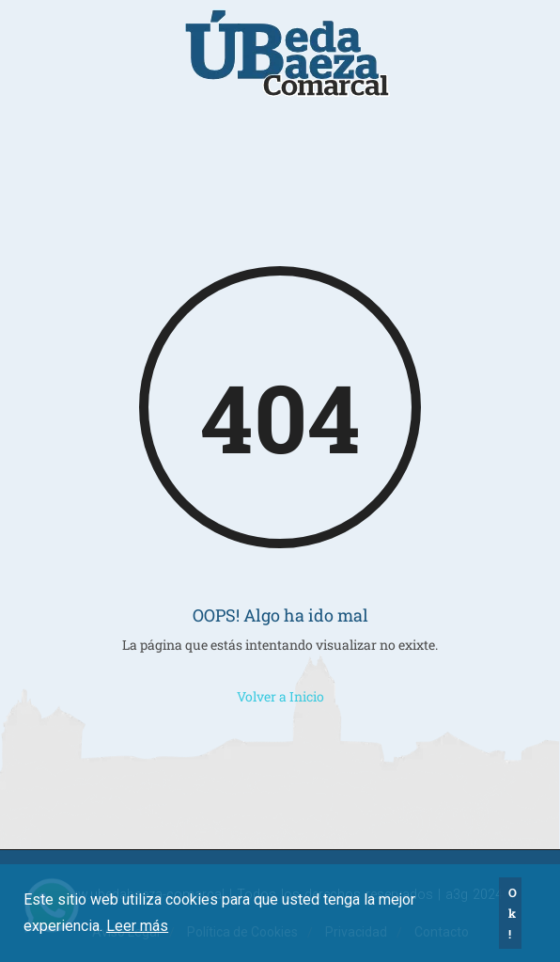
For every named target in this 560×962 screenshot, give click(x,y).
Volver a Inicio (280, 696)
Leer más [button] (137, 926)
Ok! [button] (513, 913)
